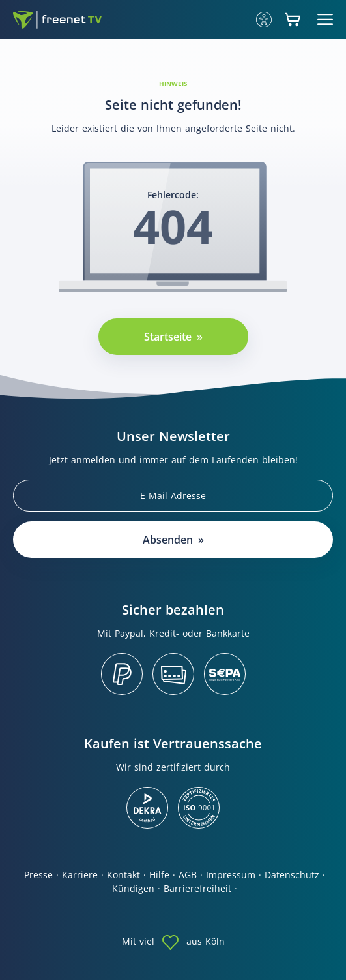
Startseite (168, 337)
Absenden (168, 540)
